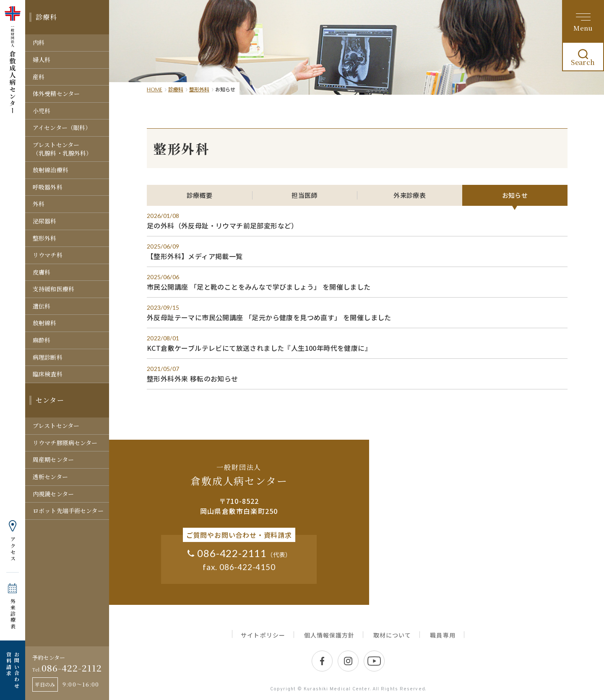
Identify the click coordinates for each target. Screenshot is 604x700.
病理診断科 (48, 357)
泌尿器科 (45, 221)
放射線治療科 (51, 170)
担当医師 (305, 195)
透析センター (50, 477)
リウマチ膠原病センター (65, 443)
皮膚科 (42, 272)
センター (50, 400)
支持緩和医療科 (53, 289)
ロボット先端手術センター (68, 511)
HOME (155, 89)
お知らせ (515, 195)
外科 (39, 204)
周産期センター (53, 459)
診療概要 (200, 195)
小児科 (42, 111)
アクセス (13, 549)
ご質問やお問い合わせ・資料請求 (239, 535)
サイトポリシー (263, 635)
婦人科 (42, 60)
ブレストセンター (56, 425)
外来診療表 (13, 614)
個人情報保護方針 (329, 635)
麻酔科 (42, 340)
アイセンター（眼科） (62, 127)
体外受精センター (56, 93)
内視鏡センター (53, 494)
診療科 (47, 17)
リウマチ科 (48, 255)
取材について (392, 635)
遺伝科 (42, 306)
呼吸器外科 (48, 187)
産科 (39, 77)
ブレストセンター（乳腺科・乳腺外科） (62, 149)
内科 (39, 42)
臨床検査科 (48, 374)
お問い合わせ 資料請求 (13, 670)
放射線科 (45, 323)
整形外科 (45, 238)
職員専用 (443, 635)
